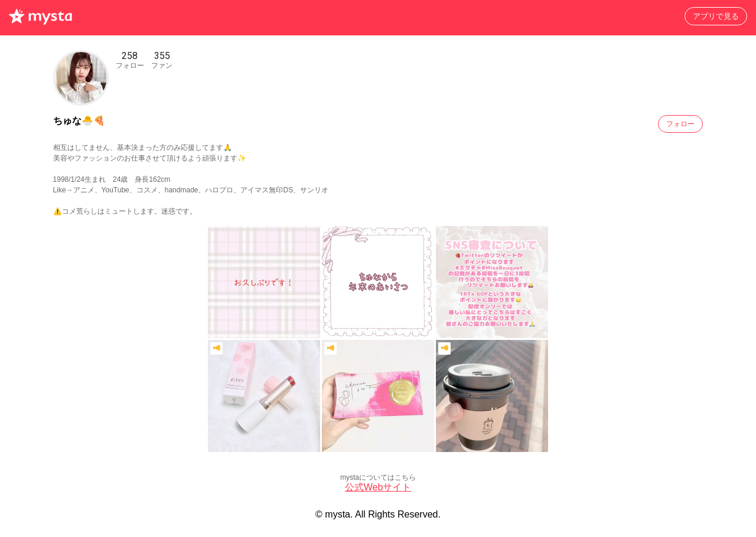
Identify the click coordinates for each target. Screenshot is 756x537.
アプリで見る (716, 16)
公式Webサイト (378, 487)
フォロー (680, 124)
